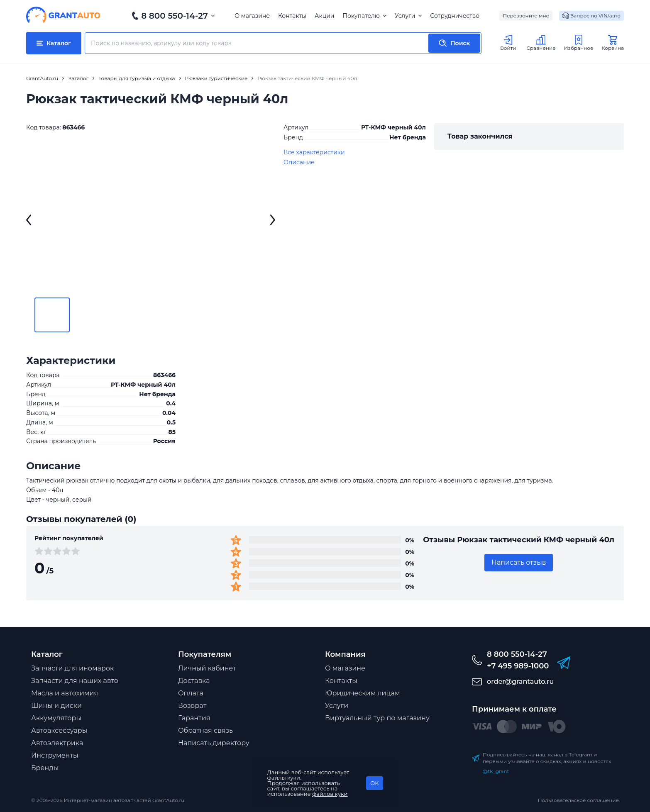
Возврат (192, 706)
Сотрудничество (455, 16)
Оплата (191, 693)
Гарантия (194, 718)
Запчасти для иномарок (72, 668)
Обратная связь (205, 730)
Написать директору (214, 743)
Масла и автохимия (65, 693)
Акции (324, 16)
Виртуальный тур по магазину (377, 718)
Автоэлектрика (57, 743)
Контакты (292, 16)
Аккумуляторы (56, 718)
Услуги (408, 16)
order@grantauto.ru (520, 682)
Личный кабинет (207, 668)
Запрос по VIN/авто (591, 16)
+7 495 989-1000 (518, 666)
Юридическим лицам (363, 693)
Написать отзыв (519, 562)
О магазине (252, 16)
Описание (299, 162)
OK (374, 783)
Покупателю (364, 16)
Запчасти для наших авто (75, 681)
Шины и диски (56, 706)
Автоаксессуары (59, 730)
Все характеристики (314, 152)
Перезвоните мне (526, 16)
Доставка (194, 681)
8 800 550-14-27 (175, 16)
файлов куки (330, 794)
